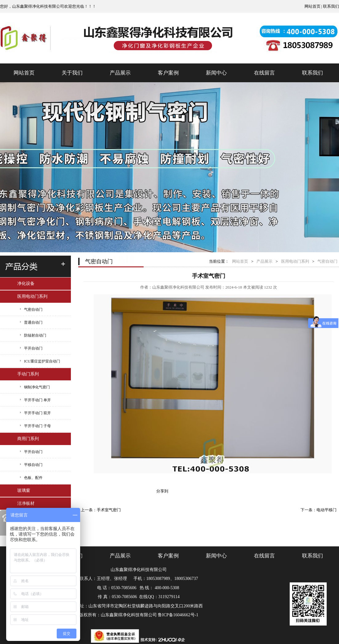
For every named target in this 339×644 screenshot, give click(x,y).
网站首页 (312, 6)
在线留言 (264, 73)
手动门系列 (28, 374)
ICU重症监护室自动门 (42, 361)
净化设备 (26, 284)
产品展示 (120, 73)
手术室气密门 (109, 510)
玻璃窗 (24, 490)
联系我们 (331, 6)
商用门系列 (28, 439)
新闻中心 (216, 73)
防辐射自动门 (35, 335)
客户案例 (168, 73)
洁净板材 (26, 503)
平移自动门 (33, 465)
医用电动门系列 (32, 296)
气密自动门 (33, 310)
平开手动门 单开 (37, 400)
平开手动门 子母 (37, 426)
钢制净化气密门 (37, 387)
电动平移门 (327, 510)
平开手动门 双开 (37, 413)
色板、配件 (33, 478)
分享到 (162, 491)
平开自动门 (33, 348)
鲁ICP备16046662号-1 (178, 615)
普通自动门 (33, 322)
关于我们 (72, 73)
